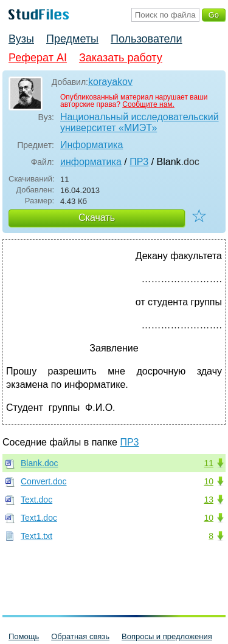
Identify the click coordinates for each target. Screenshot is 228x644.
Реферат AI (38, 58)
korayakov (110, 82)
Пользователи (146, 39)
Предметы (72, 39)
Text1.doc (39, 518)
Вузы (21, 39)
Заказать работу (121, 58)
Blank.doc (39, 463)
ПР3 (139, 162)
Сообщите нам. (148, 104)
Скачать (97, 218)
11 (209, 463)
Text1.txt (36, 536)
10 (209, 481)
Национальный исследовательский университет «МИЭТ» (140, 122)
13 (209, 500)
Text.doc (36, 500)
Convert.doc (43, 481)
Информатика (92, 145)
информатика (91, 162)
